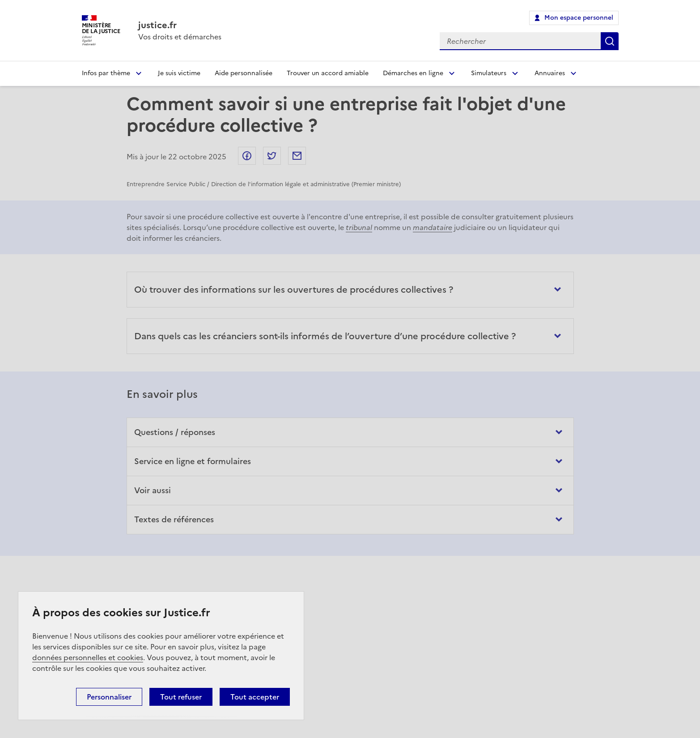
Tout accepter (255, 697)
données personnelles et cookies (88, 657)
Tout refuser (181, 697)
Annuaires (550, 73)
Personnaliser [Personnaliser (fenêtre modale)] (109, 697)
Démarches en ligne (413, 73)
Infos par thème (106, 73)
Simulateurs (489, 73)
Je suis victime (179, 73)
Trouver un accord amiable (328, 73)
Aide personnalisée (244, 73)
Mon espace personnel (579, 18)
